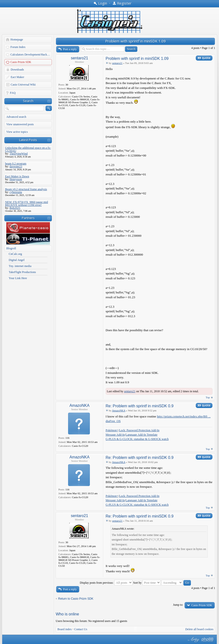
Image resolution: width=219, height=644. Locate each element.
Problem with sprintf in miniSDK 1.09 (135, 41)
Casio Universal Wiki (23, 85)
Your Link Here (18, 278)
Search (28, 101)
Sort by (147, 583)
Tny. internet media (20, 266)
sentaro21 (79, 58)
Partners (28, 218)
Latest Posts (28, 140)
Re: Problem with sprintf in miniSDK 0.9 (140, 406)
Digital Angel (17, 260)
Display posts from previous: (106, 583)
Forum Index (18, 47)
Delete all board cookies (199, 629)
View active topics (17, 132)
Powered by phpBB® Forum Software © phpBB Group (208, 640)
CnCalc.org (15, 254)
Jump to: (178, 605)
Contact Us (81, 629)
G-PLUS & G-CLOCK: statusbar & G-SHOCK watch (137, 439)
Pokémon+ (112, 430)
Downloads (17, 70)
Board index (65, 629)
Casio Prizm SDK (21, 62)
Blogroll (11, 248)
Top (208, 397)
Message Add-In (115, 435)
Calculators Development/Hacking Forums (31, 55)
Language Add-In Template (141, 435)
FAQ (13, 93)
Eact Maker (17, 77)
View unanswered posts (20, 124)
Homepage (17, 39)
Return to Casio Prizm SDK (76, 599)
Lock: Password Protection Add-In (139, 430)
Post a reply (70, 49)
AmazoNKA (80, 405)
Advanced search (16, 117)
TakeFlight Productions (22, 272)
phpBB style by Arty (193, 640)
